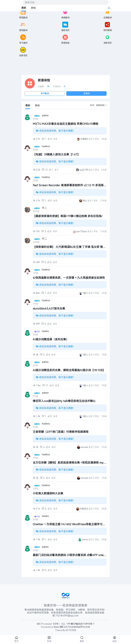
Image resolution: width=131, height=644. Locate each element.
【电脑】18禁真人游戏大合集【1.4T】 (56, 155)
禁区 (39, 624)
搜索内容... (31, 3)
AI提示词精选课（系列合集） (51, 339)
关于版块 (45, 93)
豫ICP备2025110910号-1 (82, 624)
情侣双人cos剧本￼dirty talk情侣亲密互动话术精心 (64, 401)
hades (45, 331)
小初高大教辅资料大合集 (48, 493)
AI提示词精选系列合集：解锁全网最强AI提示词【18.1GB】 (69, 370)
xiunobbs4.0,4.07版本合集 (49, 309)
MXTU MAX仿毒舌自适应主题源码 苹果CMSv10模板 (65, 124)
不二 (44, 208)
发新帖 (87, 93)
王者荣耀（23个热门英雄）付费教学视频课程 (61, 432)
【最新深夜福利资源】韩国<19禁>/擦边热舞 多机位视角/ (68, 216)
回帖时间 (101, 105)
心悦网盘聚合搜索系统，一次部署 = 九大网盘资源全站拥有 (69, 278)
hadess (46, 146)
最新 (24, 8)
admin (45, 116)
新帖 (33, 8)
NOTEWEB (71, 630)
